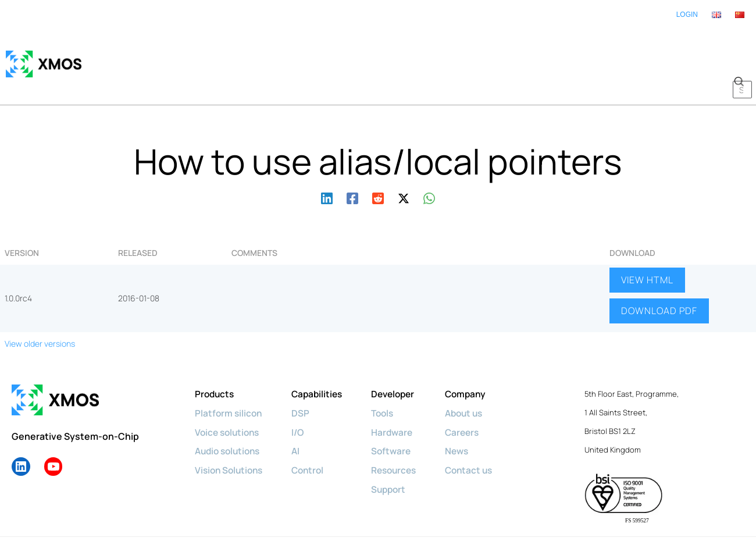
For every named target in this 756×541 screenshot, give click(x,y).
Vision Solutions (231, 434)
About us (476, 378)
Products (215, 360)
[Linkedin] (327, 162)
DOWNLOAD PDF (659, 277)
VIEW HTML (647, 245)
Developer (402, 360)
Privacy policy (243, 522)
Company (477, 360)
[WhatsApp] (429, 162)
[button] (739, 47)
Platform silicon (229, 378)
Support (397, 453)
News (468, 415)
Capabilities (323, 360)
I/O (303, 397)
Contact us (481, 434)
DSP (305, 378)
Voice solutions (229, 397)
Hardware (400, 397)
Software (399, 415)
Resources (403, 434)
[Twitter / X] (404, 162)
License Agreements (396, 522)
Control (313, 434)
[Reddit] (378, 162)
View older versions (40, 309)
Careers (474, 397)
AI (300, 415)
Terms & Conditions (313, 522)
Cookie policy (183, 522)
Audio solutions (230, 415)
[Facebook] (352, 162)
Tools (391, 378)
